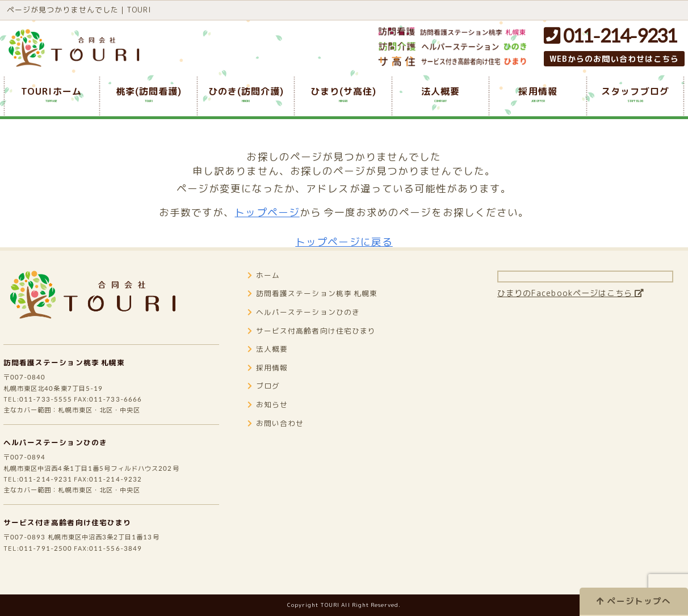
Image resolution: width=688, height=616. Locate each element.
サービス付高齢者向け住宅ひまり (316, 339)
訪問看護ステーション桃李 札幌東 (69, 370)
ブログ (265, 395)
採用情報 (269, 376)
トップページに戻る (344, 242)
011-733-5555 (49, 410)
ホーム (265, 284)
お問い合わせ (278, 432)
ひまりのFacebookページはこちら (579, 301)
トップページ (267, 212)
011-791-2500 (49, 569)
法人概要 (269, 358)
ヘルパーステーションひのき (59, 456)
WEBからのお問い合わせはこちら (614, 59)
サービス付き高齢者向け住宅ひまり (72, 541)
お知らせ (269, 413)
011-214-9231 (610, 35)
